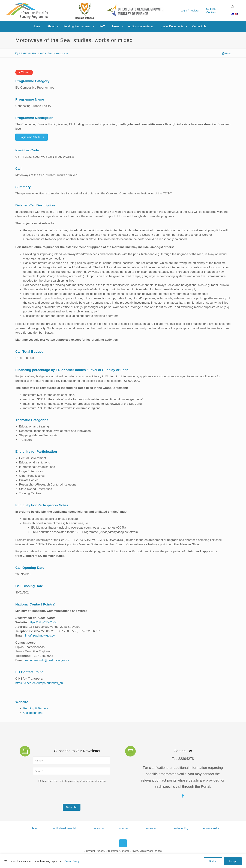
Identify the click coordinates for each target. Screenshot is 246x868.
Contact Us (97, 828)
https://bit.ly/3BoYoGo (43, 622)
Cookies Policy (179, 828)
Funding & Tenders (36, 708)
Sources (124, 828)
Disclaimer (150, 828)
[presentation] (60, 794)
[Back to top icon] (123, 843)
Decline (213, 861)
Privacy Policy (211, 828)
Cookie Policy (72, 861)
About (34, 828)
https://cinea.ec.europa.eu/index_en (39, 683)
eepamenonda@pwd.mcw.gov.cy (47, 660)
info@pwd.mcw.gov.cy (40, 636)
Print (226, 53)
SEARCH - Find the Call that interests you (42, 53)
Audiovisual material (64, 828)
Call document (33, 713)
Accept (233, 861)
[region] (123, 861)
